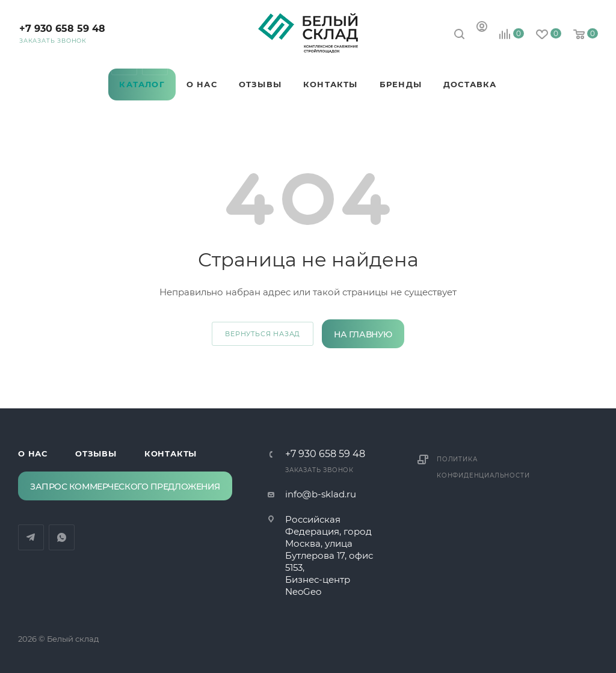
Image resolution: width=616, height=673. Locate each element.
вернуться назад (263, 334)
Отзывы (96, 453)
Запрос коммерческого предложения (125, 487)
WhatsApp (155, 62)
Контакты (171, 453)
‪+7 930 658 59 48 (62, 29)
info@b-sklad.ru (321, 494)
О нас (33, 453)
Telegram (124, 62)
